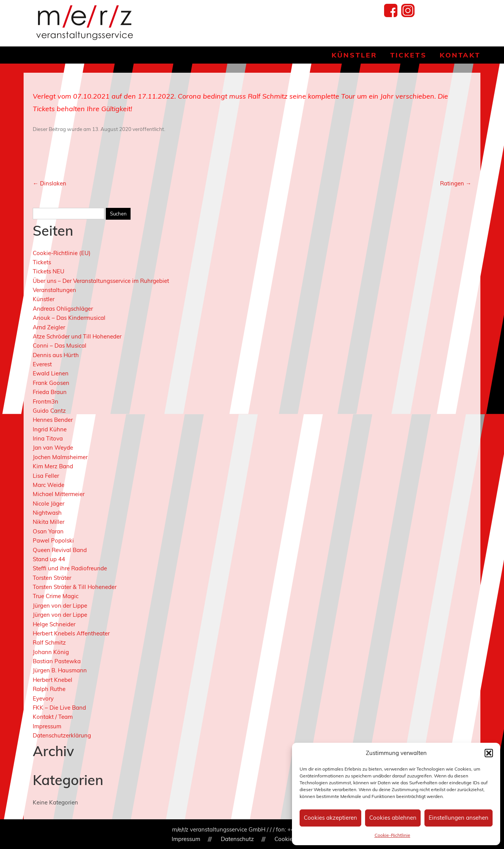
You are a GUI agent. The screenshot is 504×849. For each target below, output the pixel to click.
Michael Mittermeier (59, 494)
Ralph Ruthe (49, 689)
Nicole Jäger (49, 503)
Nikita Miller (49, 522)
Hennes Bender (53, 420)
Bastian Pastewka (57, 661)
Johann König (51, 652)
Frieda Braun (50, 392)
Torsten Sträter (52, 578)
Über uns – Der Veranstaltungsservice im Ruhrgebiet (101, 281)
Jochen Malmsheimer (60, 457)
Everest (42, 364)
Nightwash (47, 513)
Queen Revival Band (60, 550)
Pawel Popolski (53, 540)
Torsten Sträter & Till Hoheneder (75, 587)
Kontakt (460, 55)
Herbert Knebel (53, 680)
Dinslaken (49, 183)
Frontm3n (45, 401)
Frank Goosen (51, 383)
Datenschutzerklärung (62, 735)
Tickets (408, 55)
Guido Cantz (49, 411)
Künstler (354, 55)
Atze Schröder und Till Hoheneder (77, 336)
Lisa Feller (46, 476)
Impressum (47, 726)
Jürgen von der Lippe (60, 606)
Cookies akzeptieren (330, 818)
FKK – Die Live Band (59, 708)
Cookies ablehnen (393, 818)
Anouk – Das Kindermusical (69, 318)
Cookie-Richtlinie (392, 835)
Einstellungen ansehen (459, 818)
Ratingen (456, 183)
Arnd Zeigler (49, 327)
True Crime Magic (56, 596)
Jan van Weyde (53, 448)
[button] (489, 753)
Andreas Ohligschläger (63, 309)
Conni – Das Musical (60, 346)
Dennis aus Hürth (56, 355)
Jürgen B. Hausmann (60, 670)
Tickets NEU (49, 271)
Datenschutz (237, 839)
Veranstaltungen (54, 290)
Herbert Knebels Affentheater (71, 633)
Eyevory (43, 698)
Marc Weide (49, 485)
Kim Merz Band (53, 466)
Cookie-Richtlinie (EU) (62, 253)
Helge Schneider (54, 624)
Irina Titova (48, 438)
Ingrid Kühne (50, 429)
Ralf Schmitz (49, 642)
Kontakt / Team (53, 717)
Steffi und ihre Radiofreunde (70, 568)
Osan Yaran (48, 531)
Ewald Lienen (51, 373)
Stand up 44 (49, 559)
